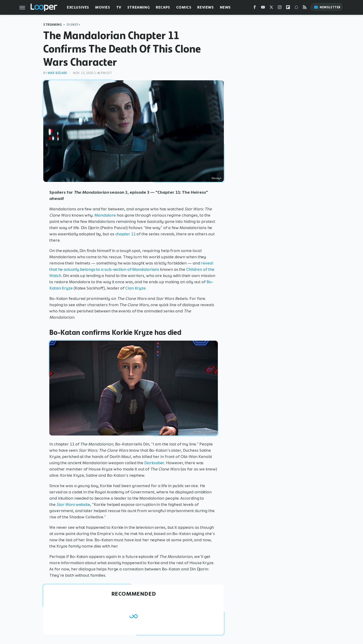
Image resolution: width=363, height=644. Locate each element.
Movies (103, 7)
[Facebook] (255, 8)
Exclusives (78, 7)
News (225, 7)
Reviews (205, 7)
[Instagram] (280, 8)
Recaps (163, 7)
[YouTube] (263, 8)
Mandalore (105, 215)
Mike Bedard (58, 73)
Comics (184, 7)
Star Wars (66, 504)
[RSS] (305, 8)
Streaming (139, 7)
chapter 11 (125, 234)
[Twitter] (271, 8)
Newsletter (327, 7)
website (83, 504)
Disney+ (74, 25)
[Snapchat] (296, 8)
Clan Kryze (135, 288)
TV (119, 7)
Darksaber (154, 463)
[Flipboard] (288, 8)
